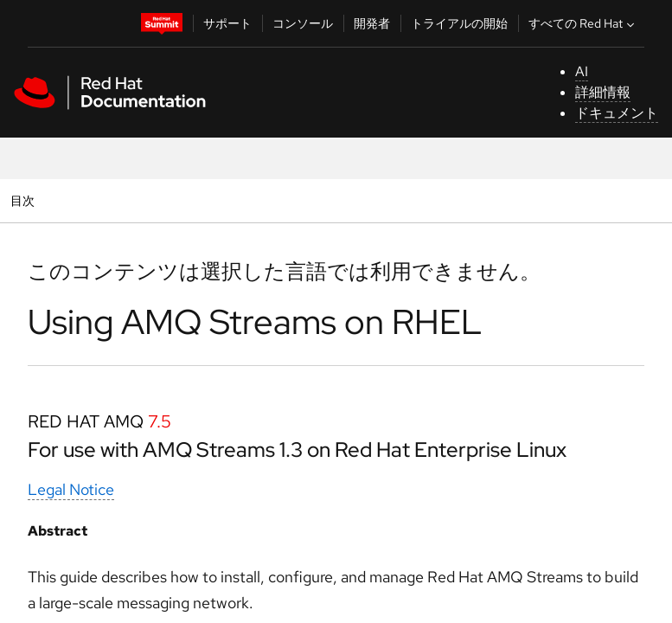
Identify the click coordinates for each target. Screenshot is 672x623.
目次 (25, 200)
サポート (227, 23)
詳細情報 (603, 92)
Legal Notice (71, 489)
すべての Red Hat (583, 23)
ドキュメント (617, 113)
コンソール (303, 23)
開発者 (372, 23)
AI (582, 71)
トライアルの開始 (459, 23)
